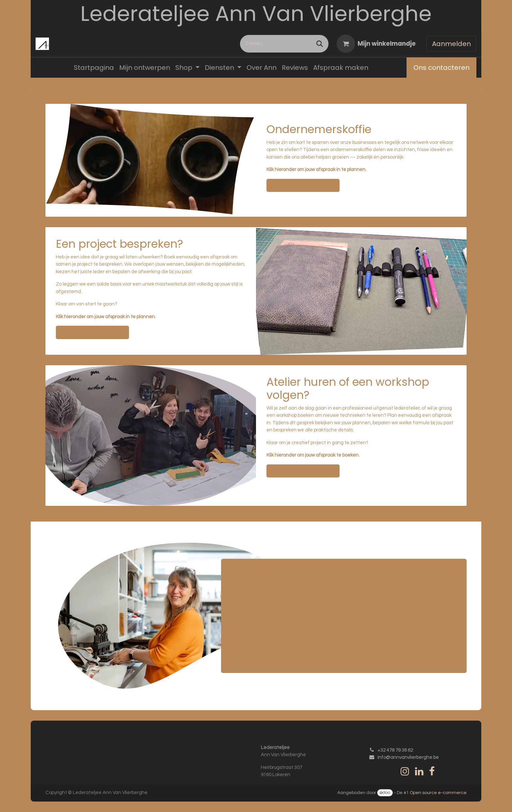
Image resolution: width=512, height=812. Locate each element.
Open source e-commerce (438, 793)
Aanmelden (451, 44)
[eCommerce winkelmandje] (376, 44)
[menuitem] (94, 68)
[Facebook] (432, 771)
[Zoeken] (320, 44)
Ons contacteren (441, 68)
